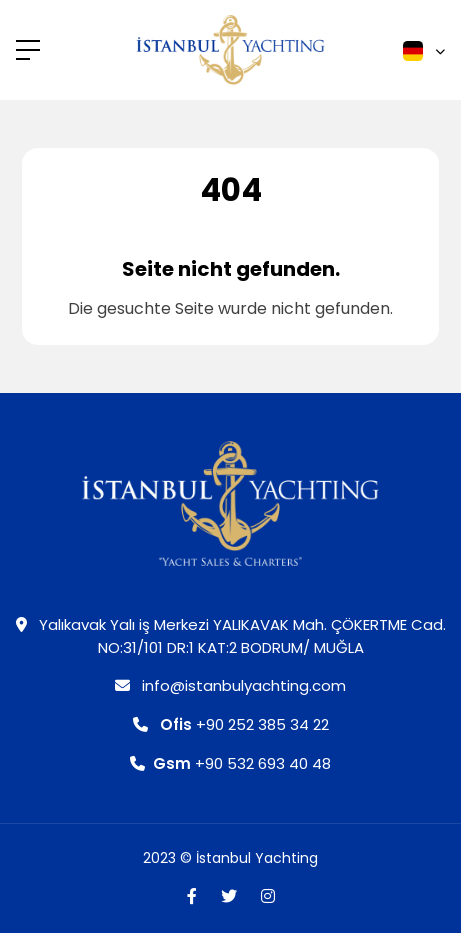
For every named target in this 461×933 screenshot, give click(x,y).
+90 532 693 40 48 (230, 763)
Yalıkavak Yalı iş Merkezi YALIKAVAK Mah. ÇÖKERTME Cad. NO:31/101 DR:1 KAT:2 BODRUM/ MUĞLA (231, 636)
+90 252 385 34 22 (231, 724)
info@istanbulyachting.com (230, 685)
